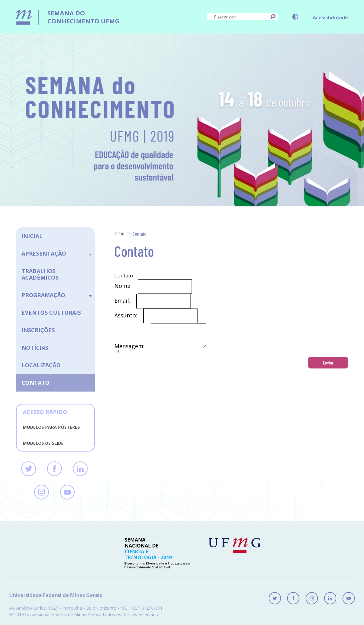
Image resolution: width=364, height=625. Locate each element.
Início (119, 233)
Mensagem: (133, 351)
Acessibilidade (330, 18)
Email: (125, 300)
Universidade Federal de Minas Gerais (56, 595)
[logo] (68, 13)
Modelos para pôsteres (51, 427)
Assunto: (129, 315)
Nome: (126, 285)
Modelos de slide (43, 443)
